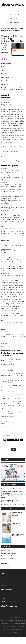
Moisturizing (4, 564)
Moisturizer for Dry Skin (7, 556)
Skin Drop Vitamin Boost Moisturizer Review (12, 489)
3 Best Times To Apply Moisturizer (9, 602)
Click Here (11, 81)
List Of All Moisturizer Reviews (8, 599)
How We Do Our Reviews (7, 596)
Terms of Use (4, 583)
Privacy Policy (4, 586)
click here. (9, 347)
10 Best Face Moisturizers (7, 593)
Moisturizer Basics (6, 551)
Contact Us (4, 580)
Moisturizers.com (13, 5)
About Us (3, 577)
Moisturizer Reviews (12, 29)
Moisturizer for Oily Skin (7, 558)
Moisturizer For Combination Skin (9, 553)
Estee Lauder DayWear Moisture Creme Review (13, 505)
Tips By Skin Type (6, 566)
